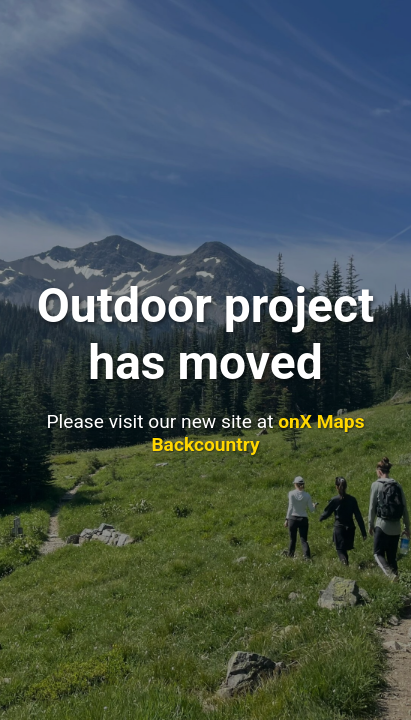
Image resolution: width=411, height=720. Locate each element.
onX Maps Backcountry (257, 433)
